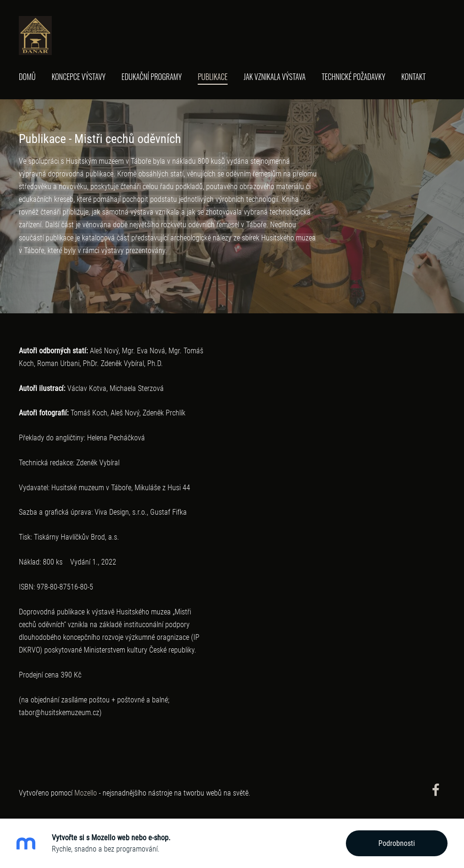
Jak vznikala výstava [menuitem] (275, 77)
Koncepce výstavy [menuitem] (79, 77)
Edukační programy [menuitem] (152, 77)
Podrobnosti (397, 843)
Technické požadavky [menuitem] (353, 77)
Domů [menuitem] (27, 77)
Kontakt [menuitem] (414, 77)
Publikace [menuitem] (213, 77)
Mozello (86, 793)
